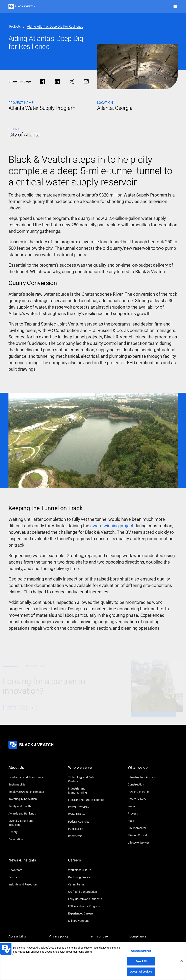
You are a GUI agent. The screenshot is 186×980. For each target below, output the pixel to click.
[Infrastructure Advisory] (146, 777)
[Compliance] (148, 936)
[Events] (27, 877)
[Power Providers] (86, 807)
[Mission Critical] (146, 835)
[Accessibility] (27, 936)
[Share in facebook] (43, 81)
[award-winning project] (112, 526)
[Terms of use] (107, 936)
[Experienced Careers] (86, 913)
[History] (27, 832)
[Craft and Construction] (86, 892)
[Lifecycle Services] (146, 843)
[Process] (146, 814)
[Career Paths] (86, 884)
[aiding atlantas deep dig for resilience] (55, 27)
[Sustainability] (27, 784)
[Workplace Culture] (86, 870)
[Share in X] (72, 81)
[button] (175, 6)
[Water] (146, 806)
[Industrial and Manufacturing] (86, 791)
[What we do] (146, 770)
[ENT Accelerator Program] (86, 906)
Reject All (141, 962)
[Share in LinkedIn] (57, 81)
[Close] (182, 961)
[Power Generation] (146, 792)
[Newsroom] (27, 870)
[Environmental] (146, 828)
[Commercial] (86, 836)
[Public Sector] (86, 829)
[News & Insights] (27, 863)
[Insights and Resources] (27, 884)
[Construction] (146, 784)
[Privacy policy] (67, 936)
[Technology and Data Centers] (86, 779)
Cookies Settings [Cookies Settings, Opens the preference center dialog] (141, 951)
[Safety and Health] (27, 806)
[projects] (15, 27)
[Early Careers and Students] (86, 899)
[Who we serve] (86, 770)
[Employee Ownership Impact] (27, 792)
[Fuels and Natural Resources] (86, 800)
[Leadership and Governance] (27, 777)
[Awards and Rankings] (27, 814)
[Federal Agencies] (86, 822)
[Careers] (86, 863)
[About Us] (27, 770)
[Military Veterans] (86, 921)
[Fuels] (146, 821)
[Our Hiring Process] (86, 877)
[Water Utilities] (86, 814)
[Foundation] (27, 839)
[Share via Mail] (86, 81)
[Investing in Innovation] (27, 799)
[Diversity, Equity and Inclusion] (27, 823)
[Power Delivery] (146, 799)
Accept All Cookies (141, 972)
